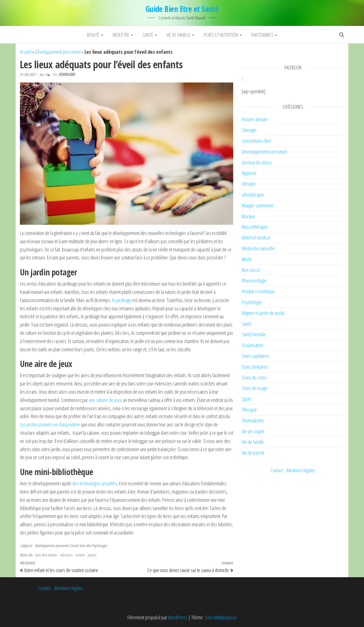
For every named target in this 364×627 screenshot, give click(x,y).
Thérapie (249, 410)
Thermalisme (253, 420)
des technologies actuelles (95, 483)
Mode (247, 259)
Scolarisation (253, 345)
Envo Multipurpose (221, 617)
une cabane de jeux (105, 400)
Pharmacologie (254, 280)
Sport (246, 399)
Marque (248, 216)
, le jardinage (121, 300)
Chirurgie (249, 130)
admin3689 (67, 74)
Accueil (26, 52)
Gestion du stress (257, 162)
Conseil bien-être (80, 545)
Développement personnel (58, 52)
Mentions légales (301, 470)
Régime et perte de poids (263, 313)
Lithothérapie (253, 195)
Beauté (95, 35)
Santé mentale (254, 334)
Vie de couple (253, 431)
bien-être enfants (46, 555)
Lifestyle (249, 184)
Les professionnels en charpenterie (50, 424)
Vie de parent (253, 453)
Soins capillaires (255, 356)
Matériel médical (256, 238)
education (66, 555)
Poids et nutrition (223, 35)
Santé (150, 35)
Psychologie (99, 545)
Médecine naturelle (258, 248)
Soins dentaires (255, 367)
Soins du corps (254, 378)
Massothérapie (255, 227)
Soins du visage (255, 388)
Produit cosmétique (258, 291)
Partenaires (264, 35)
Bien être (123, 35)
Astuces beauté (255, 119)
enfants (80, 555)
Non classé (251, 270)
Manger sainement (257, 205)
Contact (277, 470)
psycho (92, 555)
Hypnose (249, 173)
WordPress (178, 617)
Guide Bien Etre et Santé (182, 9)
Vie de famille (180, 35)
